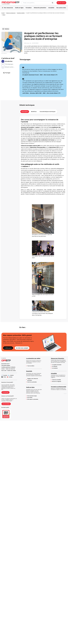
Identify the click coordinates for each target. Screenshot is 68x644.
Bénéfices (34, 112)
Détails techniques (11, 67)
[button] (61, 3)
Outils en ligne (30, 387)
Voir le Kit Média (6, 404)
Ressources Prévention (58, 358)
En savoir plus (5, 392)
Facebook (4, 375)
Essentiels (29, 371)
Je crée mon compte (22, 348)
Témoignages (9, 64)
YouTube (10, 377)
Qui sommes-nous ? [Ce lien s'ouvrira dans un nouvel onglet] (6, 364)
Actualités (54, 373)
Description (25, 112)
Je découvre (8, 348)
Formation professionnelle (59, 387)
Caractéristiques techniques (47, 112)
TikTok (4, 377)
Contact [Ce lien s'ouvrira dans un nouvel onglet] (3, 369)
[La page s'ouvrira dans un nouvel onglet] (61, 3)
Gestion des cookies (11, 371)
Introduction (9, 61)
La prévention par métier (33, 358)
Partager (7, 73)
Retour (4, 15)
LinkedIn (11, 375)
